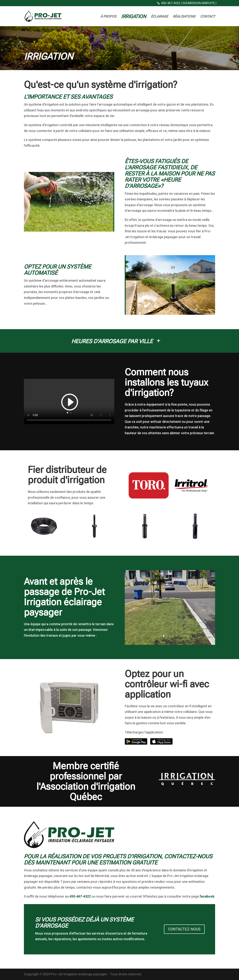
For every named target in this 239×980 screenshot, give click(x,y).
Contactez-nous (184, 929)
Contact (208, 17)
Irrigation (134, 17)
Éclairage (159, 17)
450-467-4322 (80, 896)
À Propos (108, 17)
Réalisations (184, 17)
